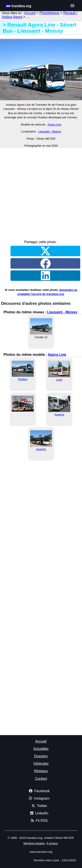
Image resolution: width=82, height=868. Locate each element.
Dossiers (41, 756)
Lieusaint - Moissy (50, 131)
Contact (41, 779)
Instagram (39, 798)
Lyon (59, 380)
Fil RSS (39, 821)
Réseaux (41, 771)
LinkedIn (39, 813)
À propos (52, 843)
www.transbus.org (41, 852)
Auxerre (59, 415)
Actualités (41, 749)
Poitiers (23, 379)
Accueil (30, 13)
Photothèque (50, 13)
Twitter (39, 806)
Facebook (39, 791)
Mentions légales (34, 843)
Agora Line (54, 125)
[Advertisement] (41, 192)
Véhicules (41, 764)
